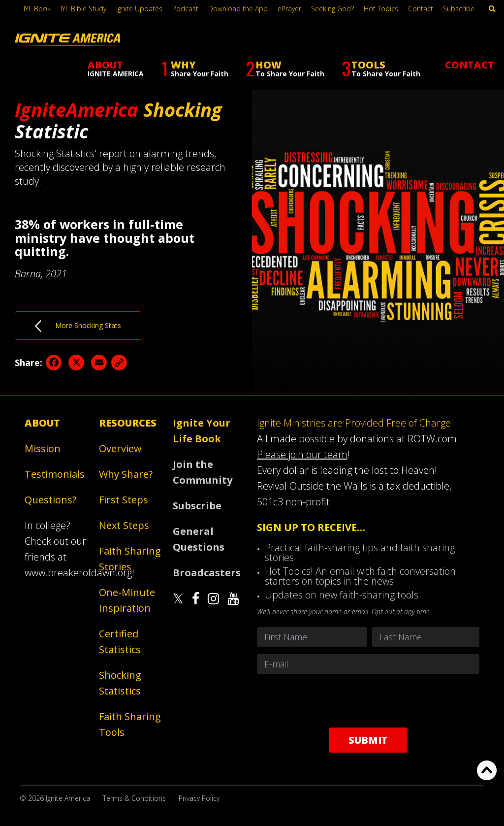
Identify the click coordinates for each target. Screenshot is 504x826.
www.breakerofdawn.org (78, 573)
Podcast (185, 9)
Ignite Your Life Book (202, 431)
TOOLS (381, 69)
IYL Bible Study (83, 9)
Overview (120, 448)
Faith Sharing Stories (130, 559)
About (42, 423)
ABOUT (116, 68)
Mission (43, 448)
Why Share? (126, 474)
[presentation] (368, 700)
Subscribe (459, 9)
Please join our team (302, 454)
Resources (128, 423)
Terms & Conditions (134, 798)
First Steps (124, 500)
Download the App (238, 9)
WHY (195, 69)
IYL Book (37, 9)
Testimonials (55, 474)
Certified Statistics (120, 642)
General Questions (199, 539)
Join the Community (203, 472)
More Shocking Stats (78, 326)
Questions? (50, 500)
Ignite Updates (139, 9)
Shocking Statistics (120, 683)
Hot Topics (381, 9)
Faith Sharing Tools (130, 724)
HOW (285, 69)
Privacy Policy (199, 798)
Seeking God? (332, 9)
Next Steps (124, 525)
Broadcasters (206, 573)
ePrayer (289, 9)
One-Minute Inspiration (127, 600)
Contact (421, 9)
